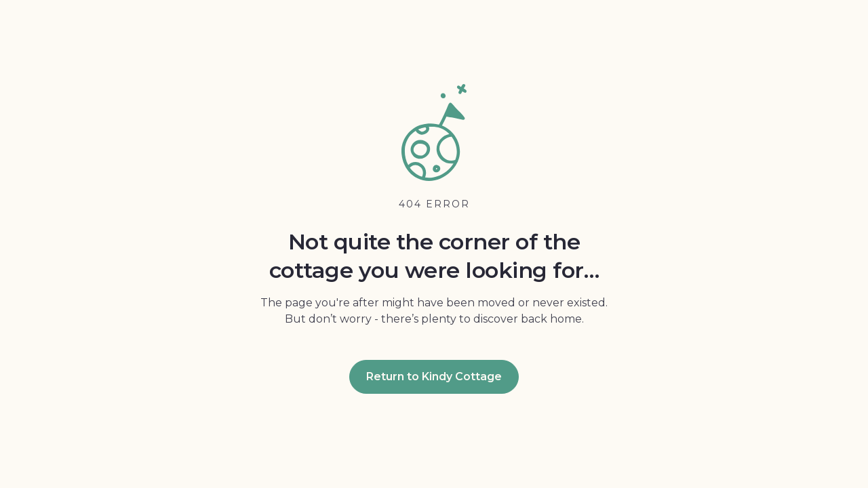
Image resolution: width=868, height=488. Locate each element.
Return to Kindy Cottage (434, 377)
